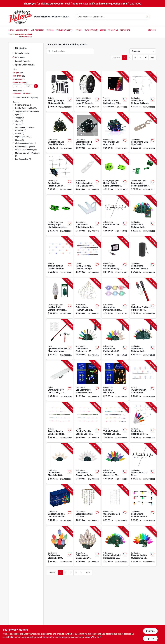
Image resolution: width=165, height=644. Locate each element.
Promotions (125, 30)
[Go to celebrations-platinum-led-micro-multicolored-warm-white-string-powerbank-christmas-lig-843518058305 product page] (143, 340)
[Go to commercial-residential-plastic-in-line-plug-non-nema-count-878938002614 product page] (143, 174)
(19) (27, 111)
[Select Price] (36, 86)
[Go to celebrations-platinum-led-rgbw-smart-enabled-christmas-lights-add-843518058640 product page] (115, 298)
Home (11, 30)
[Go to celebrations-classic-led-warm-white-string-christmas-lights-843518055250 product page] (87, 546)
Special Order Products (25, 65)
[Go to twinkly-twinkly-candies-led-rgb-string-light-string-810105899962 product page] (115, 422)
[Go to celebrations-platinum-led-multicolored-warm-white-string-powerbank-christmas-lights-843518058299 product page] (87, 340)
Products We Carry (64, 30)
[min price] (17, 86)
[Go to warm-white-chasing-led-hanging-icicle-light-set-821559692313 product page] (60, 381)
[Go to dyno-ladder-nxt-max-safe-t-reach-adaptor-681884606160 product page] (60, 340)
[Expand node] (13, 97)
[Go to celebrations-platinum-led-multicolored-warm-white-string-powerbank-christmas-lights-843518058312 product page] (115, 340)
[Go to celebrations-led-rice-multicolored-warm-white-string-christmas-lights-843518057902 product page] (115, 215)
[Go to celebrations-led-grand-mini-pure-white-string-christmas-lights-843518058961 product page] (87, 133)
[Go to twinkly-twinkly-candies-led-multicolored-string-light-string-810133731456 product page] (143, 381)
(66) (26, 108)
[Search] (147, 17)
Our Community (91, 30)
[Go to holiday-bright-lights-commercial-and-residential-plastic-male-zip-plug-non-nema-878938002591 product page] (60, 215)
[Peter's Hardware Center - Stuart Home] (21, 17)
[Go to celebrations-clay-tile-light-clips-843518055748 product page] (87, 174)
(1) (20, 134)
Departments (21, 30)
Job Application (38, 30)
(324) (23, 105)
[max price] (28, 86)
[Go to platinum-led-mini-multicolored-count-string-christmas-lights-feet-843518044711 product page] (115, 546)
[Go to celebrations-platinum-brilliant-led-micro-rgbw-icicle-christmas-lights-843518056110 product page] (143, 91)
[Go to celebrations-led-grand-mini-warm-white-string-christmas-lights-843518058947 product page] (60, 133)
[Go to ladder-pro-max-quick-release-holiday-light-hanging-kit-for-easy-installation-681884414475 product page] (143, 298)
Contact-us (113, 30)
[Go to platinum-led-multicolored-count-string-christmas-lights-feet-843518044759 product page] (143, 546)
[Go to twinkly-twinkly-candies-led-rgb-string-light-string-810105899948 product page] (87, 422)
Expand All (27, 93)
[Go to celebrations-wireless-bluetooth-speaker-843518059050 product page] (143, 257)
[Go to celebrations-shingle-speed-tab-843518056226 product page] (87, 215)
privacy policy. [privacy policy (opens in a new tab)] (25, 637)
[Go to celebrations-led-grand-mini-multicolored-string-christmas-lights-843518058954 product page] (115, 133)
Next (152, 58)
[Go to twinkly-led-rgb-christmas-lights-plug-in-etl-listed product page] (60, 91)
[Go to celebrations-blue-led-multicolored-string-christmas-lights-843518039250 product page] (60, 505)
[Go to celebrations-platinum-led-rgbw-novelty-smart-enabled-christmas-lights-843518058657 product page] (115, 257)
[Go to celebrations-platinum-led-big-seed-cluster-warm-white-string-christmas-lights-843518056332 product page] (87, 298)
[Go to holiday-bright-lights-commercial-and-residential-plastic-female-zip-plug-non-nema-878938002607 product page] (115, 174)
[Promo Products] (13, 53)
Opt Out (150, 639)
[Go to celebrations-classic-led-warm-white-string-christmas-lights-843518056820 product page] (60, 464)
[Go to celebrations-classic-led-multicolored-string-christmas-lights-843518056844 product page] (115, 464)
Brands (103, 30)
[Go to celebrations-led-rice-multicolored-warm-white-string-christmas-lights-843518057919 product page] (143, 464)
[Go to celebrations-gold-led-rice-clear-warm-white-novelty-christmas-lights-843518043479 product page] (115, 505)
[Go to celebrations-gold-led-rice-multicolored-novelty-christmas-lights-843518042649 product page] (87, 505)
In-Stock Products (23, 61)
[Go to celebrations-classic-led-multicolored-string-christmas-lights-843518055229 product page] (60, 546)
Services (50, 30)
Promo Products (22, 53)
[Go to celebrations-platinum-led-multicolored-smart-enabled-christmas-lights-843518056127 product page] (60, 174)
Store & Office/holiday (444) (26, 97)
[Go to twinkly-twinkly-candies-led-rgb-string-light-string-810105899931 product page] (60, 257)
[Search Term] (113, 17)
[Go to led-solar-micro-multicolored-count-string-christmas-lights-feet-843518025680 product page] (87, 381)
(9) (20, 118)
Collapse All (17, 93)
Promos (79, 30)
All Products (20, 58)
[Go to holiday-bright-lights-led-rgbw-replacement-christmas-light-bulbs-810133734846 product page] (60, 298)
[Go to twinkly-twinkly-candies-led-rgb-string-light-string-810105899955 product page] (87, 257)
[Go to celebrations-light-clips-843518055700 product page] (143, 133)
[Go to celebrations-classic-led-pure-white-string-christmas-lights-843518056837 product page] (87, 464)
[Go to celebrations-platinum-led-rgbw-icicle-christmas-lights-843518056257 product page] (143, 422)
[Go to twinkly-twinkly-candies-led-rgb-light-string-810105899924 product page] (60, 422)
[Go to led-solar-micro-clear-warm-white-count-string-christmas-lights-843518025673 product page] (115, 381)
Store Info (152, 30)
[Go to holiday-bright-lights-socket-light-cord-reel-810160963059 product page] (87, 91)
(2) (19, 121)
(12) (19, 115)
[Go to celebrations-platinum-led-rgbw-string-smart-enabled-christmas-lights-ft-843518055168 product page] (143, 505)
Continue (150, 631)
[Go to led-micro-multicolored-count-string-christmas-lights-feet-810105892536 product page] (115, 91)
